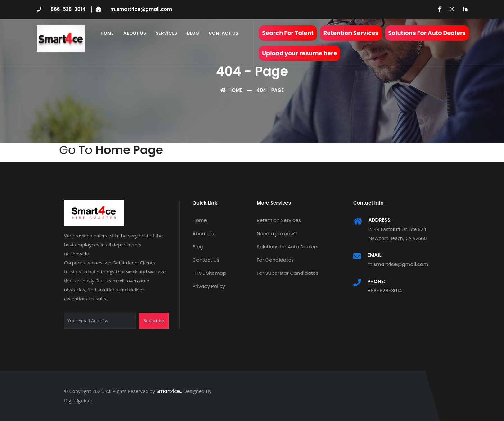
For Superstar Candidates (288, 273)
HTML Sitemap (209, 273)
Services (167, 33)
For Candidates (275, 260)
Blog (193, 33)
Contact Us (224, 33)
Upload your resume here (299, 53)
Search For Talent (288, 33)
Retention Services (351, 33)
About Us (135, 33)
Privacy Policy (209, 286)
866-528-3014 (68, 9)
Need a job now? (277, 233)
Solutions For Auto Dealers (427, 33)
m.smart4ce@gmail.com (141, 9)
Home (107, 33)
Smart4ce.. (169, 391)
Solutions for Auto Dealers (288, 247)
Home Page (129, 150)
